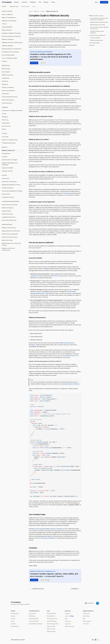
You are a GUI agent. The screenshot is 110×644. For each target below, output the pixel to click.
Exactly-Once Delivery (8, 91)
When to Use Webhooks (9, 18)
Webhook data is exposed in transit (99, 22)
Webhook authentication (97, 40)
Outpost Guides (51, 626)
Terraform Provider (34, 621)
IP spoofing (66, 193)
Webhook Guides (14, 7)
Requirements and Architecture (11, 231)
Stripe (73, 308)
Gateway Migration (8, 46)
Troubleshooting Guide (9, 143)
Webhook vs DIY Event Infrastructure (8, 249)
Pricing (53, 2)
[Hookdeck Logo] (7, 2)
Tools (34, 7)
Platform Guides (25, 7)
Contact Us (68, 624)
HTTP (41, 120)
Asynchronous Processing (9, 205)
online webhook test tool (69, 356)
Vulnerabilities (6, 154)
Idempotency (6, 78)
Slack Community (69, 626)
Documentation (15, 626)
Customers (68, 621)
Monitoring (5, 120)
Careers (69, 616)
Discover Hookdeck (45, 580)
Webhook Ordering (7, 75)
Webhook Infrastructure (9, 228)
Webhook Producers (8, 208)
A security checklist (95, 38)
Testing (4, 114)
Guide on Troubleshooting (10, 140)
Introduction (6, 178)
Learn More (43, 63)
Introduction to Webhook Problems (12, 110)
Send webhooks (51, 616)
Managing (5, 117)
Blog (66, 619)
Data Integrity (6, 72)
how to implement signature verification (69, 384)
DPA (84, 619)
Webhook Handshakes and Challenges (10, 164)
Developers (34, 2)
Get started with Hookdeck (47, 538)
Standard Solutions (8, 188)
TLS (41, 281)
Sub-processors (87, 621)
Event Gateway (15, 613)
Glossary (5, 61)
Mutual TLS (57, 276)
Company (47, 2)
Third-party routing (52, 619)
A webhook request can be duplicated (97, 32)
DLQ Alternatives (7, 103)
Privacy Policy (86, 616)
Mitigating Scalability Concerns (11, 185)
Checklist (5, 157)
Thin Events (5, 94)
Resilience (5, 84)
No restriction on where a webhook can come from (99, 28)
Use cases (25, 2)
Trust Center (86, 624)
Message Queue (7, 211)
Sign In (97, 2)
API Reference (32, 616)
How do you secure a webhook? (97, 35)
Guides (43, 11)
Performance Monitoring (9, 220)
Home (30, 11)
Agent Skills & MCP (34, 619)
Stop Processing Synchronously (11, 36)
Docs (40, 2)
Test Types (5, 137)
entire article (47, 267)
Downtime (5, 81)
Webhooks (36, 11)
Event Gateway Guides (53, 624)
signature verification (56, 529)
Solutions (13, 624)
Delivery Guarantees (8, 87)
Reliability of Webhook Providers (11, 33)
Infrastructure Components (10, 234)
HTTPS (50, 285)
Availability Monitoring (9, 217)
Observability (6, 123)
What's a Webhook (7, 14)
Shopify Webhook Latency (36, 624)
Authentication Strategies (10, 160)
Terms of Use (86, 613)
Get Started (104, 2)
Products (17, 2)
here (76, 81)
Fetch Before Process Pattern (11, 52)
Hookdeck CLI (32, 613)
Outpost (13, 616)
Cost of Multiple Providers (10, 58)
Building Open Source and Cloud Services (11, 244)
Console (13, 619)
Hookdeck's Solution (8, 197)
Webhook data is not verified (97, 25)
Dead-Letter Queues (8, 100)
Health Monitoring (7, 214)
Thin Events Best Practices (10, 97)
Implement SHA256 (7, 168)
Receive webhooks (52, 613)
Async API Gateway (52, 621)
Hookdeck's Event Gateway (37, 529)
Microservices (6, 194)
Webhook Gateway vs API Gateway (12, 43)
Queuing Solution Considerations (12, 49)
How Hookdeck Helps (8, 55)
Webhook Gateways (8, 39)
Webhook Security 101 (8, 150)
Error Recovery (6, 126)
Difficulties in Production (9, 182)
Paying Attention (7, 30)
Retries (4, 129)
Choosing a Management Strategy (12, 191)
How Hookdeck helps (94, 43)
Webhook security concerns (96, 16)
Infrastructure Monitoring (9, 237)
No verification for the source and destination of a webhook (99, 19)
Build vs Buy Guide (7, 240)
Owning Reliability (7, 27)
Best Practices (6, 69)
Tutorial (4, 24)
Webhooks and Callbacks (9, 21)
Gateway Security (7, 171)
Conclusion (92, 45)
